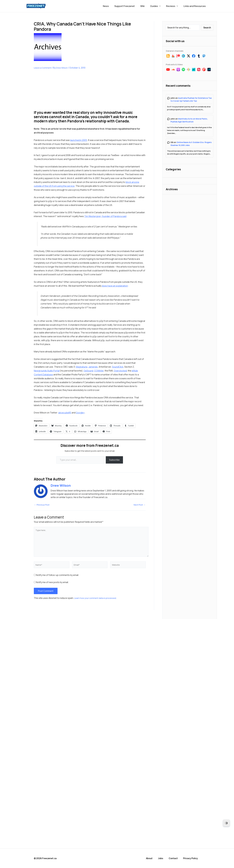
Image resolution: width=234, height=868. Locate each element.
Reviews (174, 6)
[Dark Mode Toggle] (226, 823)
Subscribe (114, 460)
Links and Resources (195, 6)
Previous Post (43, 505)
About (152, 858)
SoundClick (118, 367)
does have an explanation (115, 286)
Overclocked (120, 371)
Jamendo (93, 367)
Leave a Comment (43, 68)
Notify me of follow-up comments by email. (57, 576)
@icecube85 (65, 413)
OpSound (88, 371)
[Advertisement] (55, 92)
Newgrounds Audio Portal (47, 371)
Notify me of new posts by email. (52, 583)
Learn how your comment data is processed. (97, 599)
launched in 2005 (79, 140)
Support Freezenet (130, 6)
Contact (176, 858)
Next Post (139, 505)
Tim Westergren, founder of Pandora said (105, 216)
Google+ (80, 413)
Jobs (163, 858)
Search (207, 28)
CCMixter (99, 371)
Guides (158, 6)
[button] (162, 6)
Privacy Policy (193, 858)
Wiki (146, 6)
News (112, 6)
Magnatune (82, 367)
